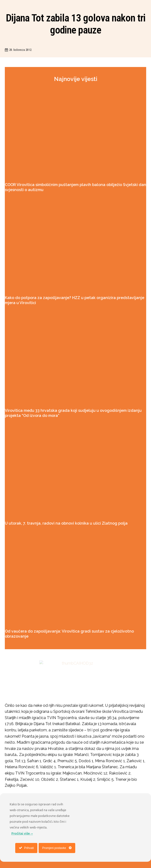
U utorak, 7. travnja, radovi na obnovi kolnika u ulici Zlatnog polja (66, 523)
